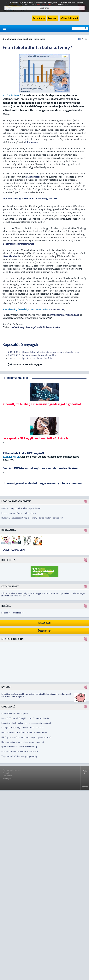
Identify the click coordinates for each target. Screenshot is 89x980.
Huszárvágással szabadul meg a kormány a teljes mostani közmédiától (32, 518)
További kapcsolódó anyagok (28, 364)
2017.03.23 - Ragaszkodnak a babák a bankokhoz (32, 355)
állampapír (31, 327)
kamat (49, 327)
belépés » (6, 613)
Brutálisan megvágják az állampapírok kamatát (22, 508)
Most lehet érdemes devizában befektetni (20, 752)
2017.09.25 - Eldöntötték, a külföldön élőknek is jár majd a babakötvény (44, 352)
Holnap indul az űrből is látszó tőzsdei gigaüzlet (23, 742)
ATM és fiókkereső (69, 18)
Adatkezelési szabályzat (12, 770)
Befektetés (8, 560)
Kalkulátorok (39, 18)
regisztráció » (18, 613)
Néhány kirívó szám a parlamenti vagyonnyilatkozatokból (26, 737)
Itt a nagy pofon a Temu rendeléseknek (19, 513)
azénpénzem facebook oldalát (64, 315)
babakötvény (18, 327)
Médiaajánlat (8, 779)
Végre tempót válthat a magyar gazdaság (19, 756)
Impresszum (8, 776)
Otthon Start (10, 587)
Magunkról (7, 773)
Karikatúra (9, 530)
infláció (41, 327)
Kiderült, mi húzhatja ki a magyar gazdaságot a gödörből (26, 723)
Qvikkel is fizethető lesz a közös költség (19, 747)
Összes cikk (45, 631)
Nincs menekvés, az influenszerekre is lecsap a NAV (24, 733)
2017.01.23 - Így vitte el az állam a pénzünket (31, 358)
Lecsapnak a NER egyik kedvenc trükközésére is (22, 728)
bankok (57, 327)
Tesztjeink (53, 18)
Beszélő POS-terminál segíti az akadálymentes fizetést (25, 718)
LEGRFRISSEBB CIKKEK (16, 378)
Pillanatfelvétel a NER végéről (15, 714)
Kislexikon (44, 623)
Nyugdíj (6, 687)
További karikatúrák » (14, 550)
